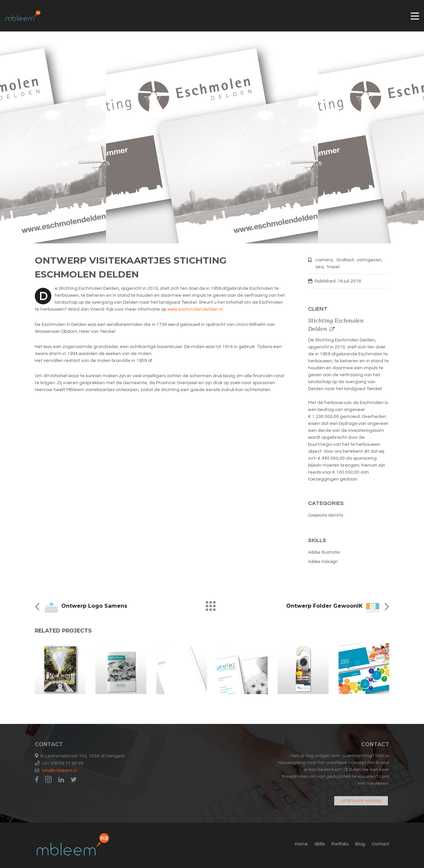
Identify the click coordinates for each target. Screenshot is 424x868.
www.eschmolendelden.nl (195, 309)
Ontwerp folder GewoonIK (324, 606)
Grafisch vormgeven (359, 260)
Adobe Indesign (323, 562)
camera (324, 260)
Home (301, 844)
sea (319, 267)
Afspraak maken (361, 801)
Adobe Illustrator (324, 552)
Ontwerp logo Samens (94, 606)
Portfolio (340, 844)
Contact (380, 844)
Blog (360, 844)
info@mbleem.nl (59, 771)
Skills (319, 844)
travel (333, 267)
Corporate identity (326, 515)
